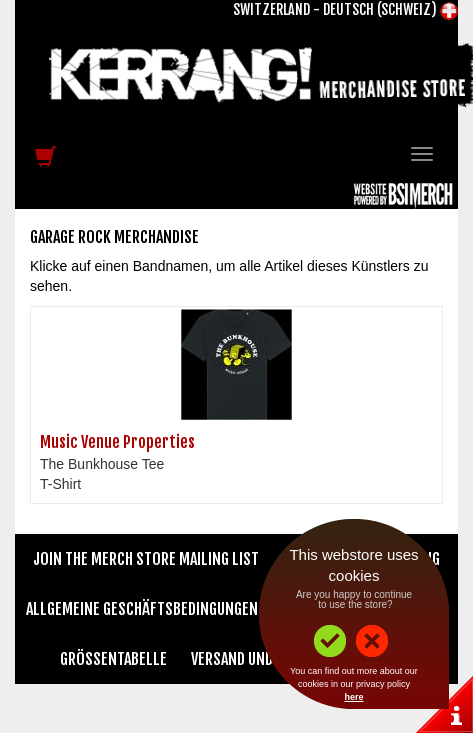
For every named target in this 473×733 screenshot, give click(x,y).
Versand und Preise (254, 659)
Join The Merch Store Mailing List (146, 559)
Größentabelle (113, 659)
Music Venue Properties (117, 442)
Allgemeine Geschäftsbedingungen (142, 609)
